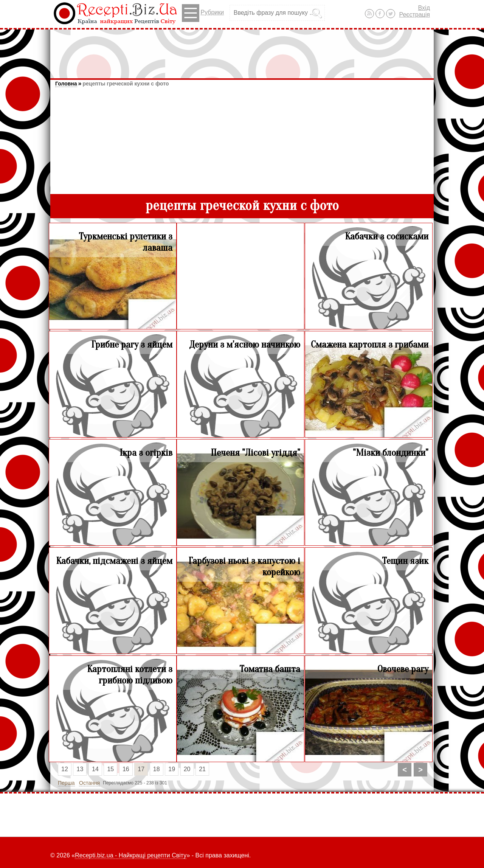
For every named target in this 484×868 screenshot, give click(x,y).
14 (95, 769)
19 (172, 769)
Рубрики (203, 13)
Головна (66, 84)
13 (80, 769)
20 (187, 769)
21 (202, 769)
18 (157, 769)
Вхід (424, 8)
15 (110, 769)
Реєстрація (414, 15)
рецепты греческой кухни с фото (126, 84)
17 (141, 769)
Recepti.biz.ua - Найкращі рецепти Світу (131, 855)
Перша (66, 783)
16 (126, 769)
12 (65, 769)
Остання (89, 783)
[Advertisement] (242, 50)
